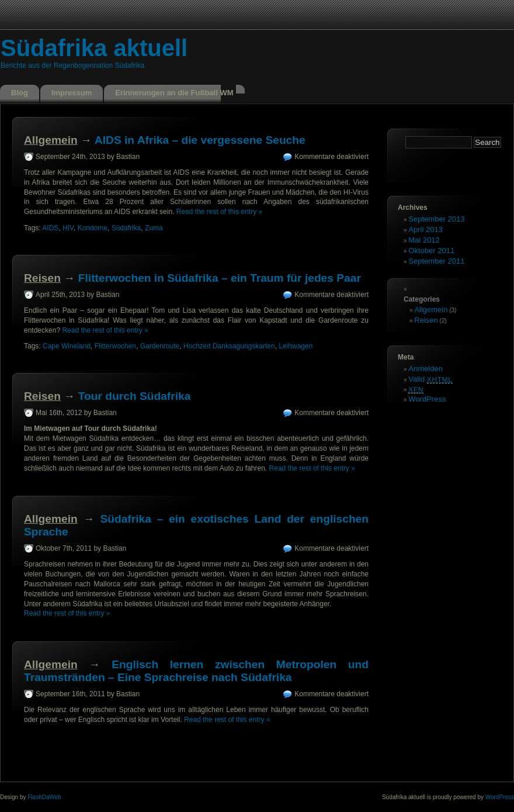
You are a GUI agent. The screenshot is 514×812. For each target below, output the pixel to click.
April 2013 (426, 229)
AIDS (50, 228)
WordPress (427, 399)
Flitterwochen (115, 346)
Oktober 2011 (431, 250)
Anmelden (426, 369)
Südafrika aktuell (94, 48)
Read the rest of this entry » (219, 212)
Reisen (42, 278)
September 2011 (436, 261)
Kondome (93, 228)
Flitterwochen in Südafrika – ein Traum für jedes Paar (220, 278)
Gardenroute (160, 346)
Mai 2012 (424, 240)
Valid (430, 379)
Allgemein (51, 140)
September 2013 (436, 219)
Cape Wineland (67, 346)
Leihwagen (296, 346)
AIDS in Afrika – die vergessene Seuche (200, 140)
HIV (68, 228)
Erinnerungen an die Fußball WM (174, 93)
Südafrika (126, 228)
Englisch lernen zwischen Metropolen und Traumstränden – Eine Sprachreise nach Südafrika (196, 671)
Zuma (154, 228)
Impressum (72, 93)
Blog (20, 93)
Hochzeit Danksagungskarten (229, 346)
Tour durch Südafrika (135, 396)
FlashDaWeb (44, 797)
